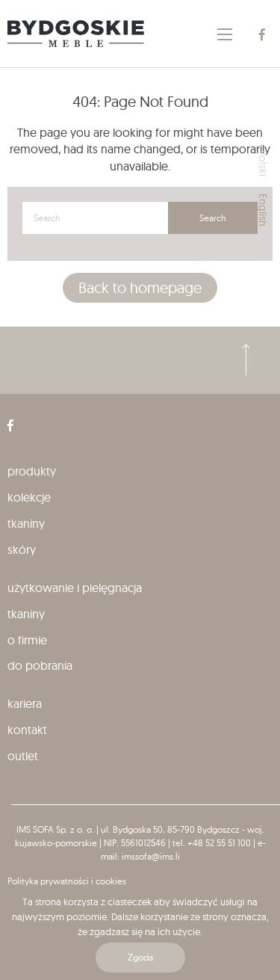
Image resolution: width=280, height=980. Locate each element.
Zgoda (140, 957)
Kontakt (27, 730)
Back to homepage (140, 287)
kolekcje (29, 497)
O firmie (27, 640)
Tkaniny (26, 523)
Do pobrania (40, 665)
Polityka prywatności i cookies (67, 881)
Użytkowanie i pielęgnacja (75, 588)
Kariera (25, 703)
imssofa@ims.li (151, 856)
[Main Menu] (225, 34)
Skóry (22, 549)
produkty (32, 471)
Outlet (23, 756)
